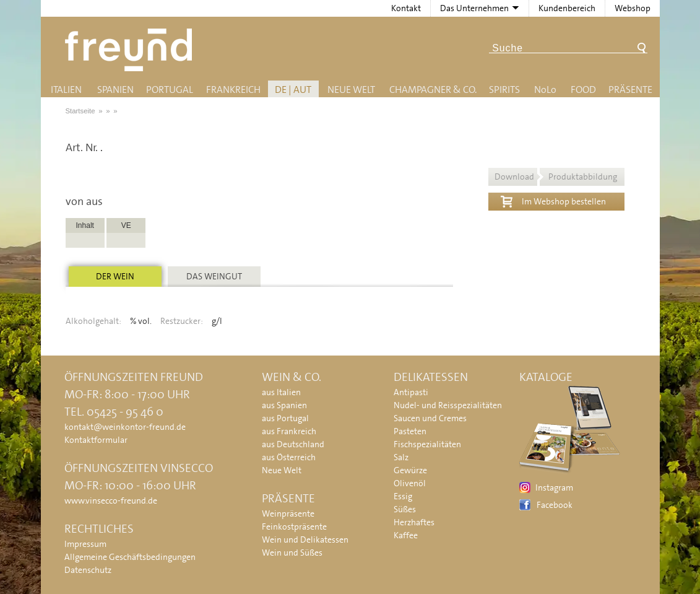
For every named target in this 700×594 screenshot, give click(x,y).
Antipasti (411, 392)
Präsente (630, 90)
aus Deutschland (293, 444)
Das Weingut (214, 276)
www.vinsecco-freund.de (111, 500)
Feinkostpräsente (294, 526)
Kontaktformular (96, 440)
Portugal (170, 90)
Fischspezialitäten (427, 444)
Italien (66, 90)
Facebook (555, 505)
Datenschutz (88, 570)
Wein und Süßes (292, 553)
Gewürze (410, 470)
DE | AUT (293, 90)
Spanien (115, 90)
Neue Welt (351, 90)
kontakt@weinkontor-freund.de (125, 427)
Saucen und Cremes (430, 418)
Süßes (405, 509)
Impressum (85, 544)
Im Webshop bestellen (553, 200)
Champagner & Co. (433, 90)
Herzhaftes (414, 522)
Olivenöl (410, 483)
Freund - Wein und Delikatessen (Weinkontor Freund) (131, 50)
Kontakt (406, 8)
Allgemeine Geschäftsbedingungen (130, 557)
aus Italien (281, 392)
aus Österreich (289, 457)
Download (556, 177)
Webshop (633, 8)
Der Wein (115, 276)
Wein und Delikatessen (305, 539)
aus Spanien (284, 405)
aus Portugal (285, 418)
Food (583, 90)
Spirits (504, 90)
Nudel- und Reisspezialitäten (448, 405)
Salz (401, 457)
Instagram (554, 487)
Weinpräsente (288, 513)
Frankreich (233, 90)
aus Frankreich (289, 431)
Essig (403, 496)
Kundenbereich (567, 8)
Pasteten (410, 431)
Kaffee (406, 535)
